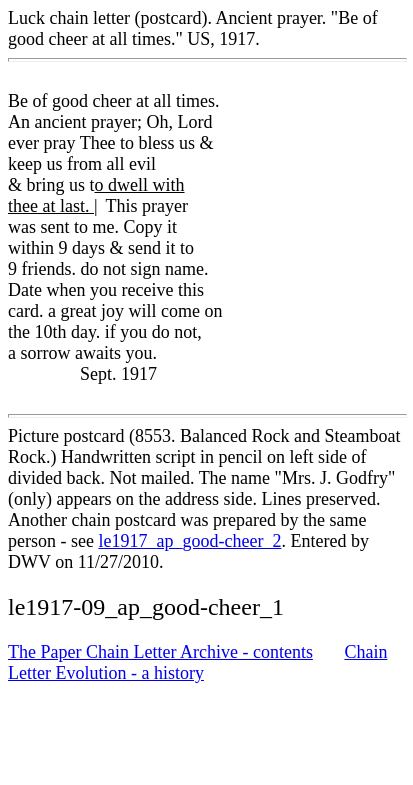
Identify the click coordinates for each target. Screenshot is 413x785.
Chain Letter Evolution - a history (197, 662)
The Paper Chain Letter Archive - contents (160, 652)
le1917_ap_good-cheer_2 (189, 541)
